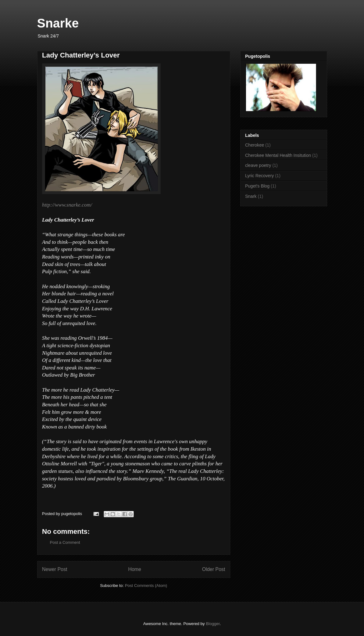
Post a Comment (65, 542)
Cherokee (255, 145)
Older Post (214, 569)
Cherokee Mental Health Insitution (278, 155)
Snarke (58, 23)
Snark (251, 196)
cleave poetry (258, 165)
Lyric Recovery (260, 176)
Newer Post (55, 569)
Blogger (213, 624)
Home (135, 569)
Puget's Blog (257, 186)
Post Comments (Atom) (146, 586)
